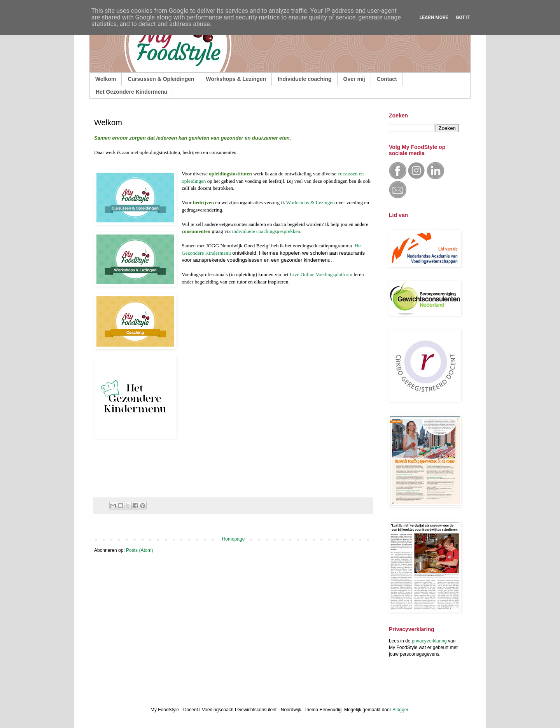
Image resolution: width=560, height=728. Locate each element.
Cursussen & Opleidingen (161, 79)
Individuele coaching (304, 79)
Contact (387, 79)
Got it (463, 17)
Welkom (106, 79)
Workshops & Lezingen (236, 79)
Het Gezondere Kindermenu (131, 92)
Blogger (400, 710)
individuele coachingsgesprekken (266, 231)
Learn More (434, 17)
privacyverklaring (429, 641)
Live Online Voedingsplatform (321, 274)
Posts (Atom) (139, 550)
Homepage (234, 539)
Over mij (354, 79)
